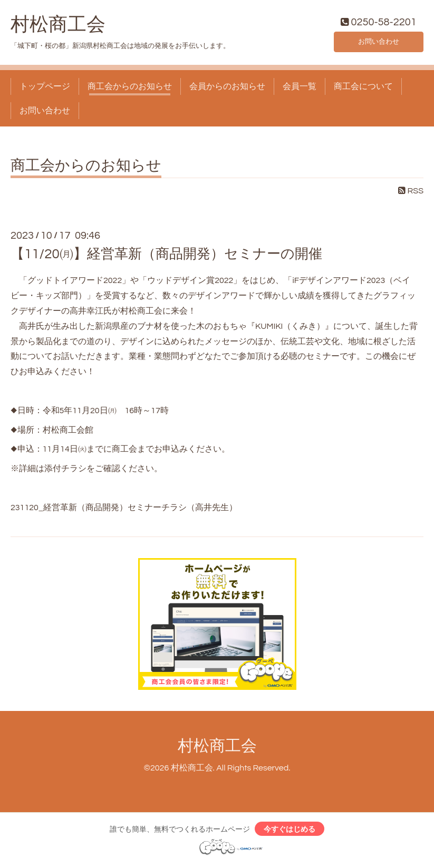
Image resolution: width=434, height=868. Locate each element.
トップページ (45, 89)
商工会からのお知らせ (130, 89)
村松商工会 (58, 27)
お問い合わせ (379, 42)
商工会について (363, 89)
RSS (411, 193)
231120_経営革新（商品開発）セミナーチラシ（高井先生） (124, 510)
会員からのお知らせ (227, 89)
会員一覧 (300, 89)
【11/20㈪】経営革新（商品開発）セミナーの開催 (166, 257)
